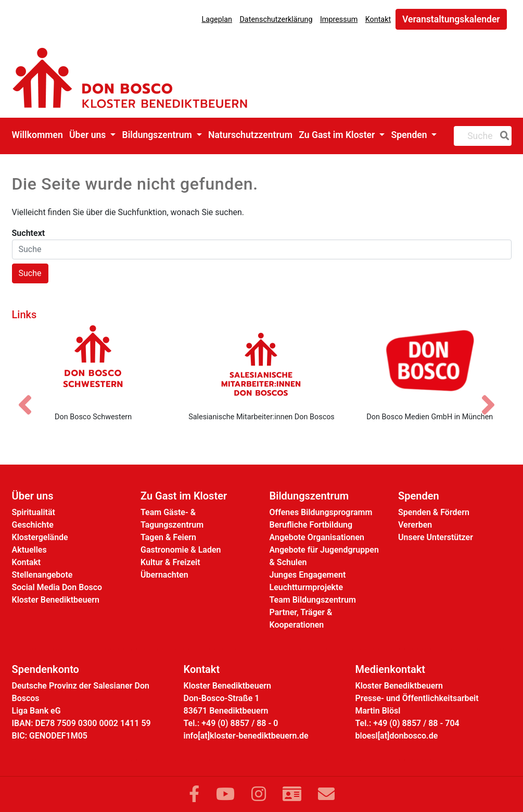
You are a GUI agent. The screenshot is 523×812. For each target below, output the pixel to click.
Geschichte (33, 525)
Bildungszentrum (158, 135)
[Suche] (503, 136)
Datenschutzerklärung (276, 20)
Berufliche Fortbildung (311, 525)
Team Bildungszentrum (313, 600)
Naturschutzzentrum (250, 135)
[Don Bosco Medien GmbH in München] (430, 364)
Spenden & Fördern (434, 512)
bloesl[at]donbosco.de (397, 736)
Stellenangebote (42, 575)
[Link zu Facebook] (194, 794)
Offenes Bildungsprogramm (321, 512)
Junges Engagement (308, 575)
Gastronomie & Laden (181, 550)
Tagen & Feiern (168, 537)
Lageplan (217, 20)
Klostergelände (40, 537)
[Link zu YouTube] (225, 794)
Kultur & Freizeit (170, 562)
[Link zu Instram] (259, 794)
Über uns (89, 135)
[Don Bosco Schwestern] (93, 364)
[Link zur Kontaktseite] (292, 794)
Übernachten (164, 575)
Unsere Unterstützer (436, 537)
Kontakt (378, 20)
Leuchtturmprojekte (307, 587)
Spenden (410, 135)
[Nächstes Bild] (493, 396)
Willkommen (37, 135)
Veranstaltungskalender (451, 19)
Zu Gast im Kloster (338, 135)
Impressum (339, 20)
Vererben (415, 525)
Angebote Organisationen (317, 537)
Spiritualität (34, 512)
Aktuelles (29, 550)
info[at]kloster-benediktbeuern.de (246, 736)
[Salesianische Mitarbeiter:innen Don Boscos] (261, 364)
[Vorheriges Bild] (30, 396)
